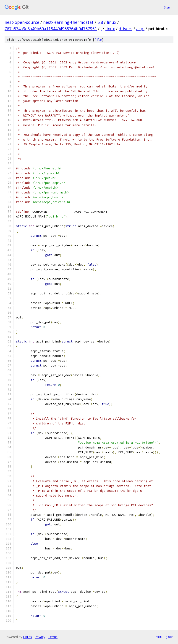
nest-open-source (22, 22)
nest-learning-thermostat (68, 22)
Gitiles (27, 637)
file (98, 40)
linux (111, 22)
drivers (126, 29)
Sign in (169, 7)
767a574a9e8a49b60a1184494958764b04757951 (51, 29)
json (170, 637)
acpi (140, 29)
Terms (53, 637)
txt (159, 637)
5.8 (100, 22)
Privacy (40, 637)
